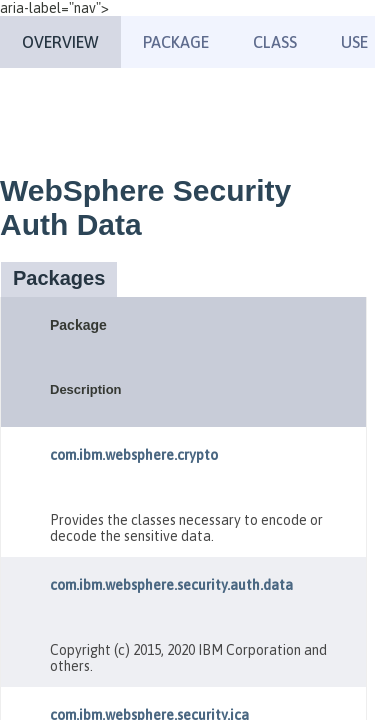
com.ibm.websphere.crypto (134, 455)
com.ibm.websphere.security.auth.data (171, 585)
